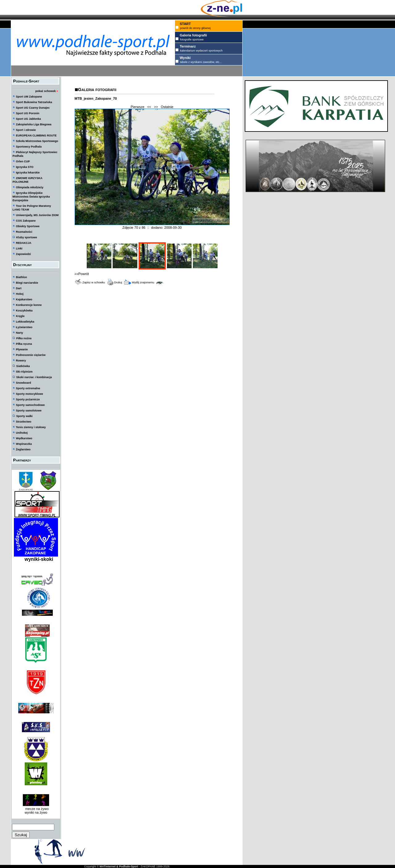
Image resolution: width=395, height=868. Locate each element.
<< (149, 107)
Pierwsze (137, 107)
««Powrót (82, 274)
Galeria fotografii (97, 89)
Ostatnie (167, 107)
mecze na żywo (36, 809)
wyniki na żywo (36, 812)
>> (156, 107)
